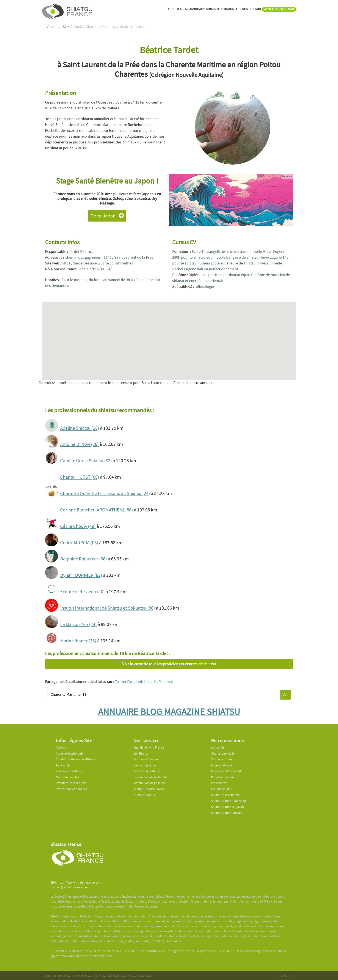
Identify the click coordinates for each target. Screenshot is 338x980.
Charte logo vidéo (223, 753)
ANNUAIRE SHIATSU (172, 11)
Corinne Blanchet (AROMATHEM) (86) (97, 510)
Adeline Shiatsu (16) (80, 428)
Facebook (135, 682)
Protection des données (71, 789)
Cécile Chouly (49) (78, 526)
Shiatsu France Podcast (227, 813)
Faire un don (64, 765)
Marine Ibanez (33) (78, 641)
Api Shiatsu (141, 753)
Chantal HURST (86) (80, 477)
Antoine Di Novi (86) (79, 444)
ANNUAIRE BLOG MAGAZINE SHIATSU (169, 712)
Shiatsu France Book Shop (228, 801)
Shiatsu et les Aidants (225, 795)
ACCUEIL (129, 11)
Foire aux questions (69, 771)
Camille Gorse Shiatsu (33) (86, 461)
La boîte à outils (144, 795)
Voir (286, 694)
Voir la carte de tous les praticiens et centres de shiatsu (169, 664)
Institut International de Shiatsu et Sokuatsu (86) (108, 608)
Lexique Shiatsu (222, 789)
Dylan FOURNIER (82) (81, 575)
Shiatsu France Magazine (228, 807)
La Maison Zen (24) (78, 624)
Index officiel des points (227, 771)
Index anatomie (221, 765)
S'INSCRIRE (240, 11)
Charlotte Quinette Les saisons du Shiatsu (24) (105, 494)
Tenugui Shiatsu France (149, 789)
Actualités (218, 747)
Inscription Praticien (147, 771)
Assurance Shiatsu (146, 759)
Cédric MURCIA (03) (79, 543)
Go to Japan (107, 216)
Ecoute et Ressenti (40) (82, 592)
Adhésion (62, 747)
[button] (169, 337)
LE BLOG (221, 11)
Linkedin (151, 682)
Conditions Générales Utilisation (77, 759)
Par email (166, 682)
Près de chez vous (223, 777)
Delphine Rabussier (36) (84, 559)
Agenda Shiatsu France (149, 747)
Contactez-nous (222, 759)
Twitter (121, 682)
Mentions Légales (67, 777)
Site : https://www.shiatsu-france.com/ (76, 882)
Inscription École (145, 765)
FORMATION (201, 11)
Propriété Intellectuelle (71, 783)
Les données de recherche (151, 777)
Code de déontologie (70, 753)
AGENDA (146, 11)
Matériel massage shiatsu (150, 783)
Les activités (219, 783)
